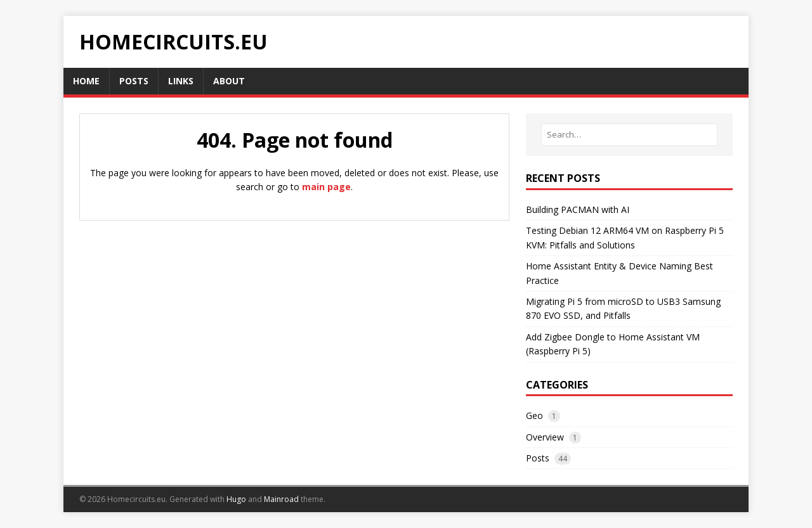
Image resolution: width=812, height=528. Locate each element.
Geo (534, 415)
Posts (538, 458)
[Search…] (629, 135)
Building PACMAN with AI (578, 209)
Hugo (236, 499)
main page (326, 187)
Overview (545, 437)
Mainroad (281, 499)
